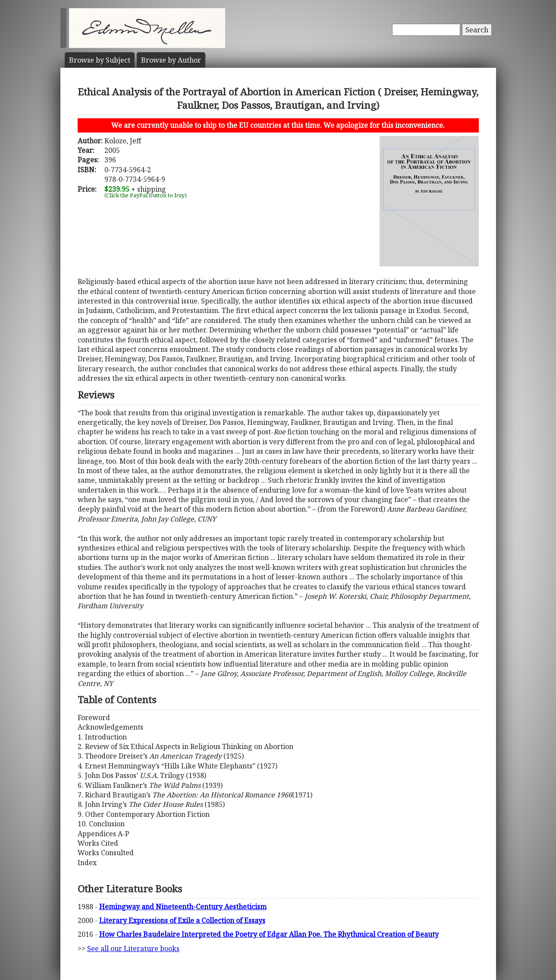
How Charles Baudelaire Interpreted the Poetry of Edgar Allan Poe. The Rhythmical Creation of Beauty (269, 934)
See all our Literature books (133, 948)
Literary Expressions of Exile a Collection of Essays (182, 920)
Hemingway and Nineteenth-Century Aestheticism (183, 907)
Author (171, 60)
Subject (100, 60)
